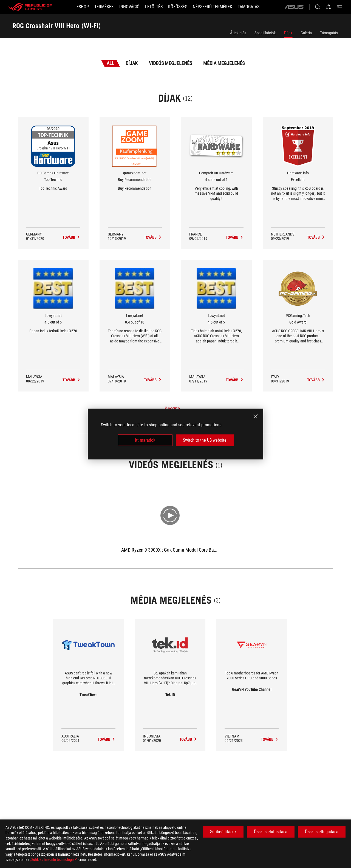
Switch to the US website (205, 440)
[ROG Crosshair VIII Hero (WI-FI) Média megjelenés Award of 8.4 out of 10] (153, 380)
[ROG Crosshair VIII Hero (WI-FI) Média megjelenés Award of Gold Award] (316, 380)
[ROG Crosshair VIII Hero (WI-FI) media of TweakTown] (107, 739)
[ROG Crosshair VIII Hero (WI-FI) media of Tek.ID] (188, 739)
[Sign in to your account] (329, 7)
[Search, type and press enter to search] (318, 7)
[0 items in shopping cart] (339, 7)
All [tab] (111, 63)
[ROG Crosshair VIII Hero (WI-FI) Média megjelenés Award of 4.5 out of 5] (71, 380)
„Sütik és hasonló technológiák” (54, 860)
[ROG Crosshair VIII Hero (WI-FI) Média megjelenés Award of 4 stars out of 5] (235, 237)
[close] (256, 416)
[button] (104, 7)
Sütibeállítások (223, 832)
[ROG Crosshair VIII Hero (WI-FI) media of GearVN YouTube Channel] (270, 739)
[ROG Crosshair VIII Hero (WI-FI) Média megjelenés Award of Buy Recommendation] (153, 237)
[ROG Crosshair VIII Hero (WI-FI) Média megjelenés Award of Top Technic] (71, 237)
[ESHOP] (83, 7)
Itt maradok (145, 440)
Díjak (288, 33)
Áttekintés (238, 33)
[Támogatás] (249, 7)
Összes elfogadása (322, 832)
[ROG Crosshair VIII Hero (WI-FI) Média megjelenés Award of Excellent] (316, 237)
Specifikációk (265, 33)
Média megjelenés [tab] (224, 63)
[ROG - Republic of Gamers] (30, 7)
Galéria (306, 33)
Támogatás (329, 33)
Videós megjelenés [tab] (170, 63)
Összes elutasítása (271, 832)
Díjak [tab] (132, 63)
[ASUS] (294, 7)
